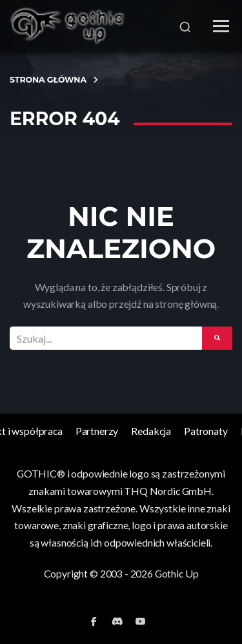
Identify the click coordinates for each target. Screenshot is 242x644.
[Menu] (221, 26)
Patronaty (206, 431)
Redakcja (151, 431)
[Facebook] (94, 621)
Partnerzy (97, 431)
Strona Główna (48, 80)
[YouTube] (141, 621)
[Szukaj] (185, 26)
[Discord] (117, 621)
